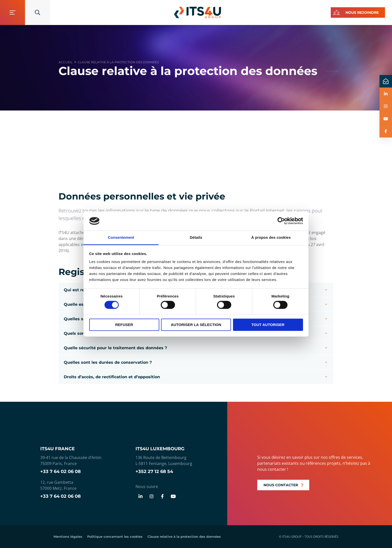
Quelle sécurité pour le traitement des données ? (115, 348)
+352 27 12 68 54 (154, 471)
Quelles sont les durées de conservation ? (108, 362)
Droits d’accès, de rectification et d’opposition (112, 377)
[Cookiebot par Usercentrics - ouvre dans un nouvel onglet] (281, 221)
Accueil (65, 62)
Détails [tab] (196, 237)
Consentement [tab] (121, 237)
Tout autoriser (268, 325)
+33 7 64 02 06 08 (60, 471)
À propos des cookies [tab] (271, 237)
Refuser (124, 325)
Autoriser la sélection (196, 325)
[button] (196, 348)
